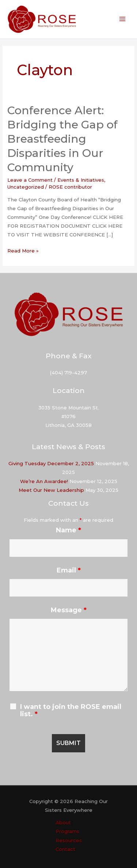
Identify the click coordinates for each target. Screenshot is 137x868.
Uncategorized (26, 187)
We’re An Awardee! (44, 481)
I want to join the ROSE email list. (71, 710)
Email (69, 570)
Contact (65, 849)
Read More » (23, 251)
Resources (69, 840)
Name (68, 530)
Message (69, 610)
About (63, 822)
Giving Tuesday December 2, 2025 (51, 463)
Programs (67, 831)
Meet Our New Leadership (51, 490)
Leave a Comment (30, 180)
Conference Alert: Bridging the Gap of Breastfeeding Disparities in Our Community (62, 139)
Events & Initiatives (81, 180)
